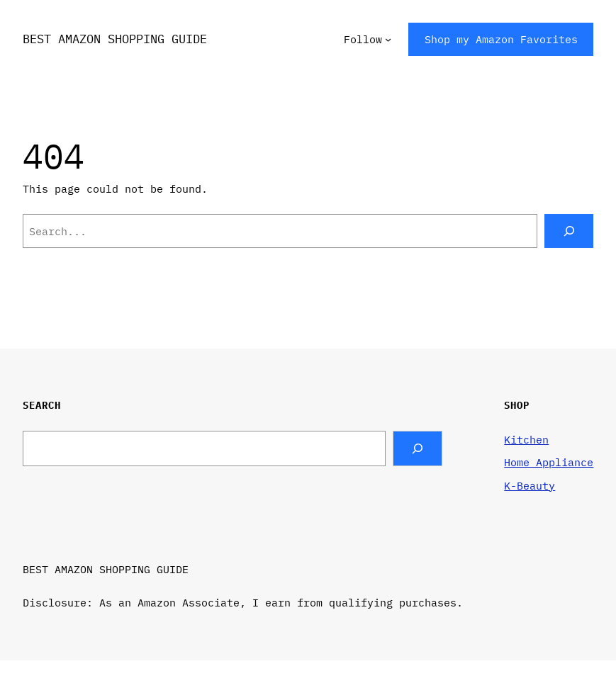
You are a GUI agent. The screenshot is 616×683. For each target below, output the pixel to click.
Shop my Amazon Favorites (501, 39)
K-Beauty (530, 485)
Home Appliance (549, 462)
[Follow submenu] (388, 39)
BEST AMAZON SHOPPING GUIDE (115, 39)
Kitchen (526, 439)
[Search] (569, 231)
